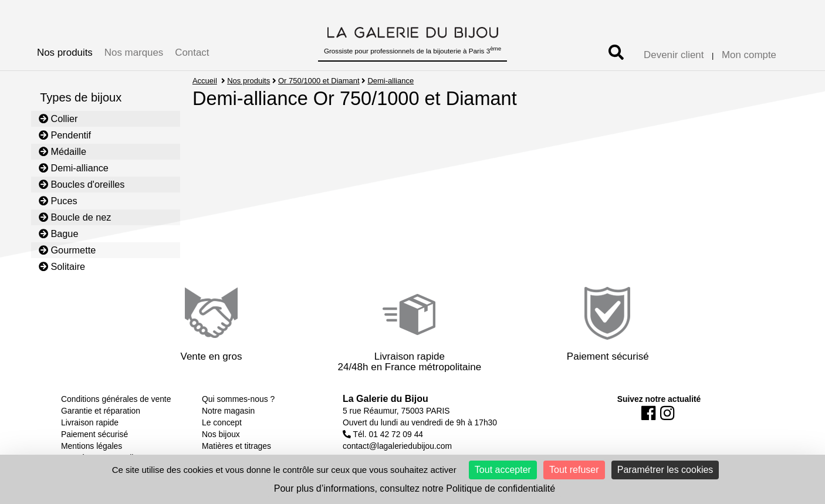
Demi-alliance (74, 168)
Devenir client (674, 55)
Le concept (222, 422)
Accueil (205, 81)
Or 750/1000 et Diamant (319, 81)
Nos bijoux (221, 434)
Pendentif (65, 135)
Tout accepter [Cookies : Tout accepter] (503, 470)
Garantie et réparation (101, 411)
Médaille (62, 151)
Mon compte (749, 55)
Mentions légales (92, 446)
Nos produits (65, 53)
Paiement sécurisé (94, 434)
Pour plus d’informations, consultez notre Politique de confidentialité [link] (415, 488)
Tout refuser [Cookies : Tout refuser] (574, 470)
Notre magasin (228, 411)
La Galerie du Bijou (386, 399)
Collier (58, 119)
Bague (59, 234)
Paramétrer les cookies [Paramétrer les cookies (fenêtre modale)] (665, 470)
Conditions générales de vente (116, 399)
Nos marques (134, 53)
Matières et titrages (236, 446)
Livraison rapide (90, 422)
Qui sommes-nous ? (238, 399)
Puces (58, 201)
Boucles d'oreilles (82, 184)
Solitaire (62, 266)
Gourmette (67, 250)
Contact (192, 53)
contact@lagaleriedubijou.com (397, 446)
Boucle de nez (75, 217)
